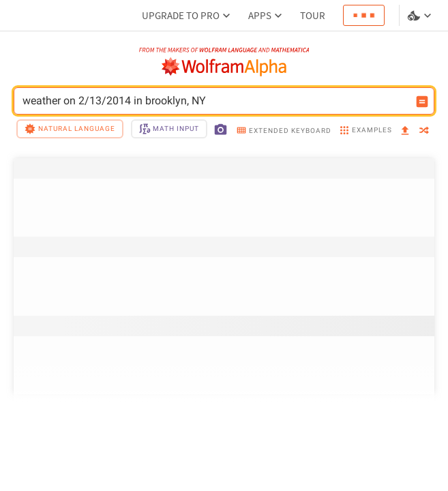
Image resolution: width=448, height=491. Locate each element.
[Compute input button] (422, 102)
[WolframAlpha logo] (224, 67)
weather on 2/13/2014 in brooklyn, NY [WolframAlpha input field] (215, 101)
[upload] (405, 131)
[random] (424, 131)
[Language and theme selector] (421, 16)
